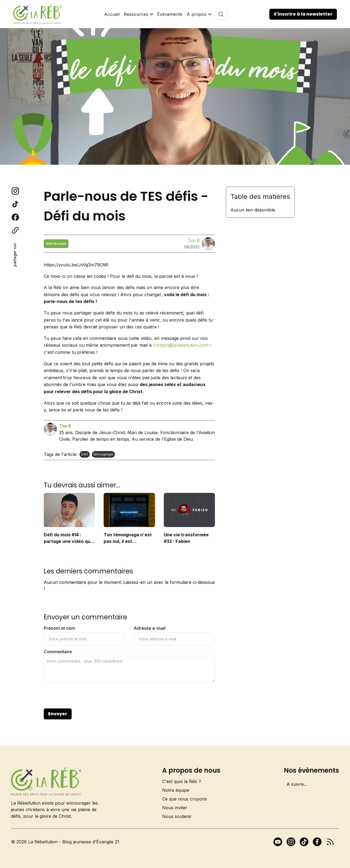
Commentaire (58, 652)
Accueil (112, 14)
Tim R (194, 240)
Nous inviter (175, 808)
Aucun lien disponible (253, 210)
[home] (37, 14)
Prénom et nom (59, 628)
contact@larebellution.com (181, 345)
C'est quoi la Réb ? (182, 781)
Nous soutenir (177, 816)
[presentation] (85, 696)
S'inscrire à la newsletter (303, 14)
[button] (138, 14)
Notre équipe (176, 790)
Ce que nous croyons (185, 799)
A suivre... (297, 784)
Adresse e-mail (150, 628)
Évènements (170, 14)
